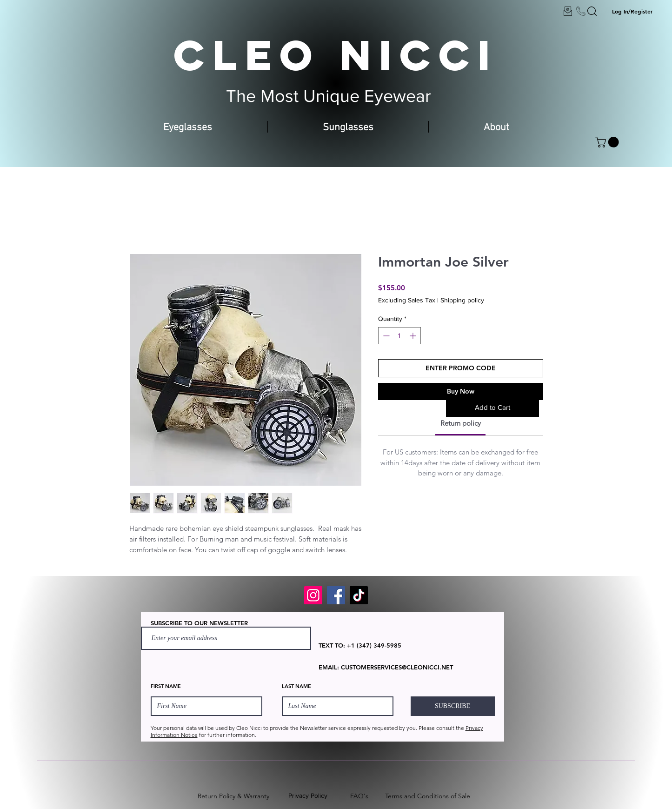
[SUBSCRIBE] (453, 706)
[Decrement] (385, 336)
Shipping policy (462, 300)
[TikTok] (359, 595)
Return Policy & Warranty (233, 796)
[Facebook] (336, 595)
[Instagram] (313, 595)
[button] (608, 142)
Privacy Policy (308, 796)
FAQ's (359, 796)
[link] (461, 423)
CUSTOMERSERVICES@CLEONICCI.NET (397, 667)
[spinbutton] (399, 336)
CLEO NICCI (336, 55)
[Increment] (414, 336)
